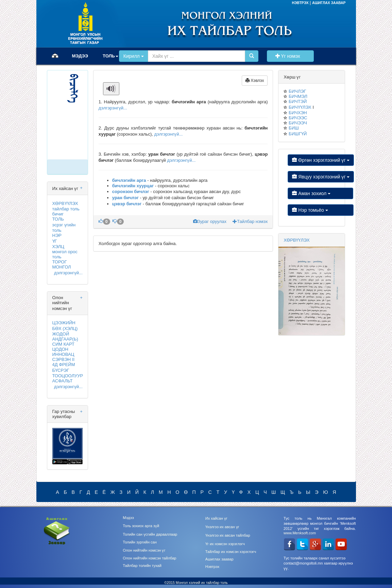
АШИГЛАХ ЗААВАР (329, 3)
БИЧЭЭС (298, 118)
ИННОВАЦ (63, 354)
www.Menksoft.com (300, 533)
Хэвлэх (255, 81)
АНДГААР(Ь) (65, 339)
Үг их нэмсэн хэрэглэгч (225, 544)
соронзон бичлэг (131, 192)
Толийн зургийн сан (140, 542)
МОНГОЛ (62, 267)
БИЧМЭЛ (298, 96)
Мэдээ (128, 518)
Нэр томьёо (320, 210)
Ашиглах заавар (219, 559)
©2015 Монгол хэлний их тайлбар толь (196, 583)
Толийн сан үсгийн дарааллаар (150, 534)
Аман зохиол (320, 193)
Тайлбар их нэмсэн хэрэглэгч (231, 552)
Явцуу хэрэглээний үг (321, 177)
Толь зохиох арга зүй (141, 526)
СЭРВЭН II (64, 359)
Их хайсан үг (216, 518)
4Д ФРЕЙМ (64, 365)
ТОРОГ (60, 262)
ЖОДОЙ (61, 334)
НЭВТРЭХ (301, 3)
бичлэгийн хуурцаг (133, 186)
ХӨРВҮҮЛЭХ (65, 203)
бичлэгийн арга (129, 180)
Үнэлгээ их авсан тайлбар (228, 535)
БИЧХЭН (298, 113)
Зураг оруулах (210, 221)
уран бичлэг (126, 198)
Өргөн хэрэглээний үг (321, 160)
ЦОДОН (60, 349)
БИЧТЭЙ (298, 101)
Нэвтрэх (212, 567)
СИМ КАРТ (63, 344)
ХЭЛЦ (58, 247)
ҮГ (55, 241)
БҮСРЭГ (61, 370)
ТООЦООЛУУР (68, 376)
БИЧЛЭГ (297, 91)
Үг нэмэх (290, 56)
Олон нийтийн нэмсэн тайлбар (149, 558)
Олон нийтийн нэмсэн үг (144, 550)
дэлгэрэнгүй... (68, 273)
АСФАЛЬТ (63, 381)
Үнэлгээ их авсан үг (222, 527)
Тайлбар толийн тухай (142, 566)
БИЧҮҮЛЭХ (300, 107)
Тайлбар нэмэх (250, 221)
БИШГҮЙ (298, 134)
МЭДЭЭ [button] (80, 56)
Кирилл (134, 56)
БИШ (294, 128)
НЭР (57, 235)
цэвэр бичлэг (127, 204)
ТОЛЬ (58, 219)
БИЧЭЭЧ (298, 123)
